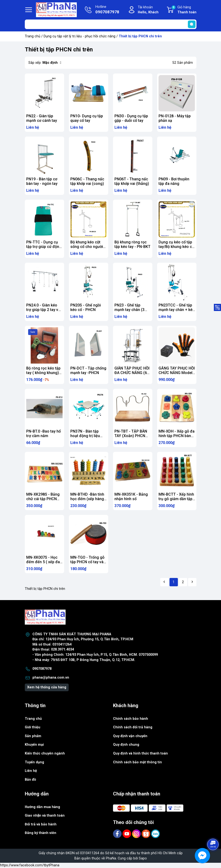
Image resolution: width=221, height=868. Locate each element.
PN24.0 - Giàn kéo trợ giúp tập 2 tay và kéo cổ (43, 310)
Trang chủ (33, 36)
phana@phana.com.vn (51, 678)
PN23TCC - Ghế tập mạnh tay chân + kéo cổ (177, 310)
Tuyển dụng (34, 762)
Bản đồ (30, 780)
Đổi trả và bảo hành (41, 824)
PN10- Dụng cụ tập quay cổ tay (87, 118)
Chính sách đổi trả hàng (133, 727)
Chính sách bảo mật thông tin (137, 762)
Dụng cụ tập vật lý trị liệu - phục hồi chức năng (80, 36)
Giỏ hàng (184, 10)
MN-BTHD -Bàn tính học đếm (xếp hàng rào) (87, 499)
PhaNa (111, 858)
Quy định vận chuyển (130, 736)
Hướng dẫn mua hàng (42, 807)
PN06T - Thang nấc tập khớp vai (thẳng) (132, 181)
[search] (192, 24)
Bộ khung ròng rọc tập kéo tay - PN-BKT (132, 244)
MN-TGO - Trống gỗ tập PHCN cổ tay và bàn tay (87, 562)
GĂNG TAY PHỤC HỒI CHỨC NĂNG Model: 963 (177, 373)
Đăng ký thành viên (41, 833)
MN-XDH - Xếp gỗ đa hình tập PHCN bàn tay (177, 436)
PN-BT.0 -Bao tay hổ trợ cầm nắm (44, 434)
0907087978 (42, 669)
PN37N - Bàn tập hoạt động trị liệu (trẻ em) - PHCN (85, 436)
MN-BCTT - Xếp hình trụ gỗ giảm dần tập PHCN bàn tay (176, 499)
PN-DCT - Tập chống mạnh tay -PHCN (88, 370)
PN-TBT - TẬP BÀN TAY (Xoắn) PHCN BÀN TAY (131, 436)
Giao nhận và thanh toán (45, 816)
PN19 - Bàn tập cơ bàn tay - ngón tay (42, 181)
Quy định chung (126, 745)
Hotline (107, 10)
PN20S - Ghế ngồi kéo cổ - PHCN (86, 307)
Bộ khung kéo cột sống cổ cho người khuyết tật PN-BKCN (87, 247)
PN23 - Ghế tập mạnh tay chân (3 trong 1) (129, 310)
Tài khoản (148, 10)
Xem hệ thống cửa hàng (47, 687)
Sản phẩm (33, 736)
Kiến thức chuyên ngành (45, 753)
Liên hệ (31, 771)
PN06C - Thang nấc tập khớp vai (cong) (87, 181)
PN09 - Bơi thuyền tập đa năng (174, 181)
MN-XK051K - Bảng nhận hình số (131, 497)
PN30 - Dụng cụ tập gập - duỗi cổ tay (131, 118)
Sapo (143, 858)
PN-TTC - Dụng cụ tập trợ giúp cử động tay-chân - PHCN (44, 247)
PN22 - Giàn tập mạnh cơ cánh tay (42, 118)
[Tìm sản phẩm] (111, 24)
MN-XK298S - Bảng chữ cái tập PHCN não (43, 499)
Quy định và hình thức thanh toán (140, 753)
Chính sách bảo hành (131, 719)
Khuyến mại (34, 745)
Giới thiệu (33, 727)
